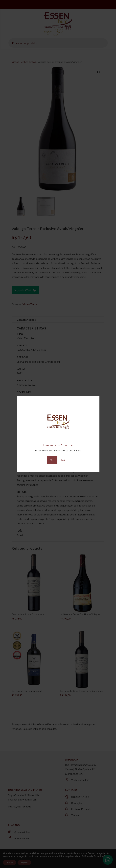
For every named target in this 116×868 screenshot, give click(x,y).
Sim (52, 460)
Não (64, 460)
